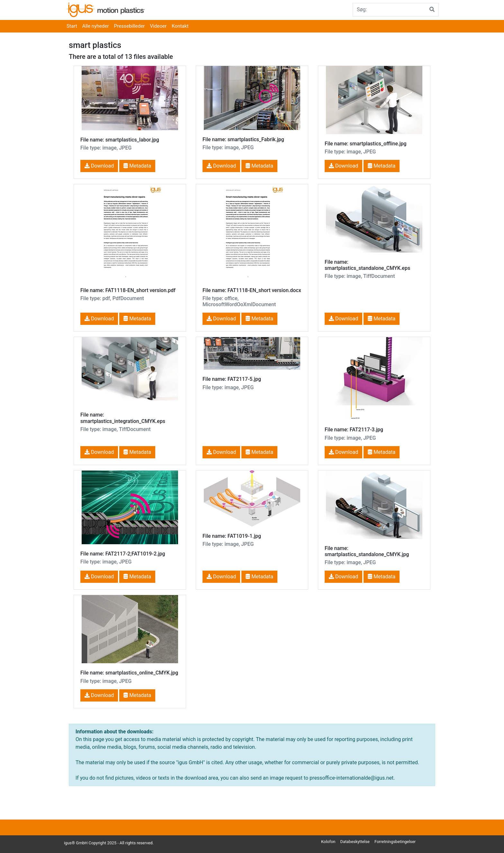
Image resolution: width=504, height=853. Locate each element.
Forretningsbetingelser (395, 842)
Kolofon (328, 842)
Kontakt (180, 26)
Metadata (137, 166)
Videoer (158, 26)
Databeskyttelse (355, 842)
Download (99, 166)
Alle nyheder (96, 26)
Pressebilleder (130, 26)
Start (72, 26)
